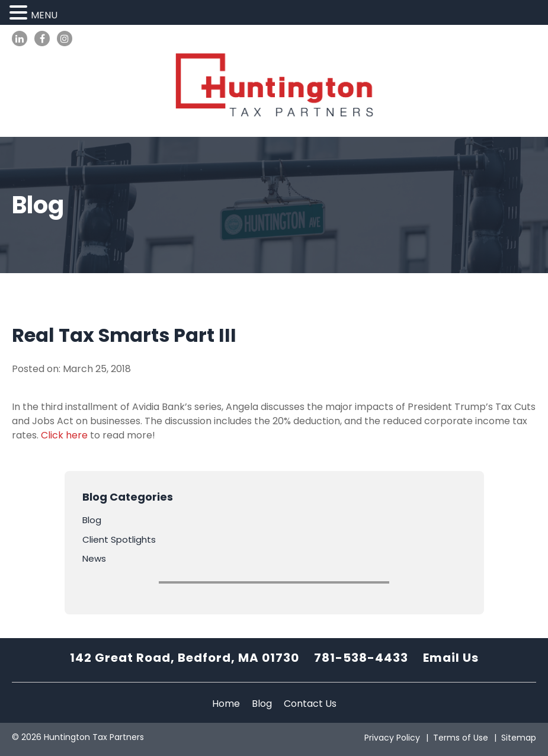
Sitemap (519, 738)
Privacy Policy (392, 738)
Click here (64, 435)
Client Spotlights (119, 539)
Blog (92, 520)
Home (226, 704)
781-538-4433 (361, 658)
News (94, 558)
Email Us (451, 658)
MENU (44, 15)
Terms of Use (461, 738)
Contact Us (310, 704)
